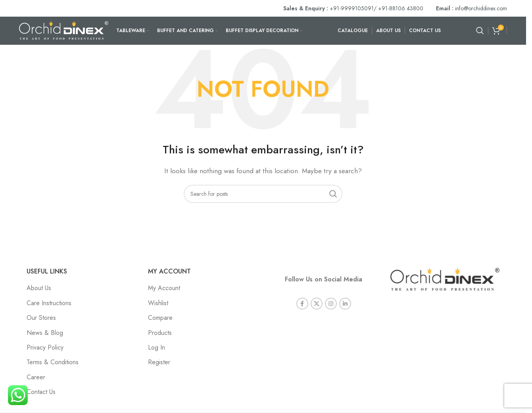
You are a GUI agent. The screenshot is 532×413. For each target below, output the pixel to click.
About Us (39, 288)
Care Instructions (49, 303)
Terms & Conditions (53, 362)
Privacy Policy (45, 347)
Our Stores (41, 318)
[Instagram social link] (331, 304)
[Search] (480, 31)
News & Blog (45, 333)
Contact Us (41, 392)
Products (160, 333)
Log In (157, 347)
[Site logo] (64, 30)
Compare (160, 318)
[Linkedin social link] (345, 304)
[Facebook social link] (302, 304)
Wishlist (158, 303)
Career (36, 377)
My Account (164, 288)
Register (159, 362)
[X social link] (317, 304)
